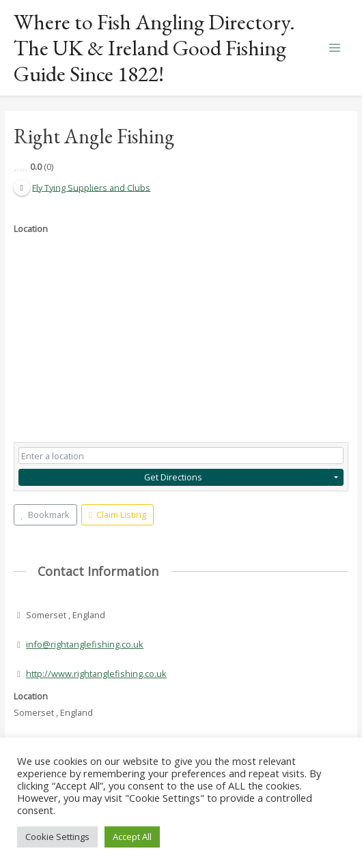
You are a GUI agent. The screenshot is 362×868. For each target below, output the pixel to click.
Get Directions (173, 477)
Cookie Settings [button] (57, 837)
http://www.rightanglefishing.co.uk (96, 674)
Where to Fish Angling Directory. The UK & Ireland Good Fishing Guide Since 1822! (154, 48)
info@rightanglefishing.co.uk (85, 644)
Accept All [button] (132, 837)
